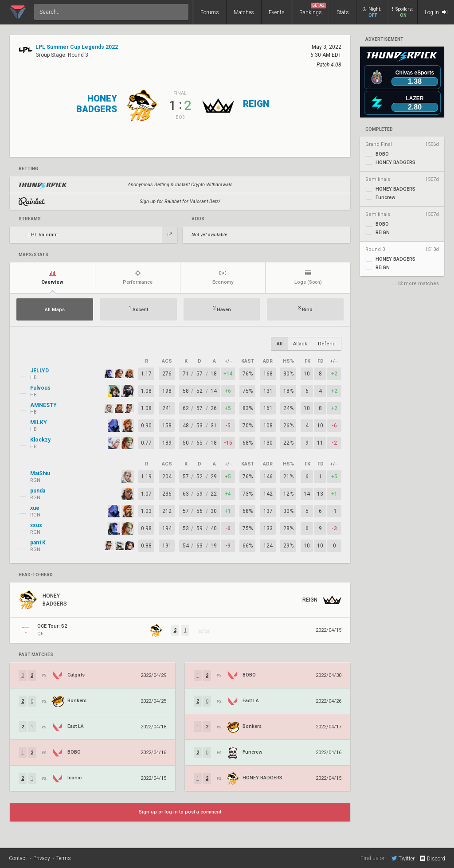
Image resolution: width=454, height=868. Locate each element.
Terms (64, 858)
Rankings (313, 9)
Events (277, 12)
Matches (244, 12)
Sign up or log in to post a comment (180, 812)
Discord (432, 859)
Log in (436, 12)
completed (379, 129)
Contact (18, 858)
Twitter (403, 858)
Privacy (42, 858)
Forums (210, 12)
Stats (343, 12)
